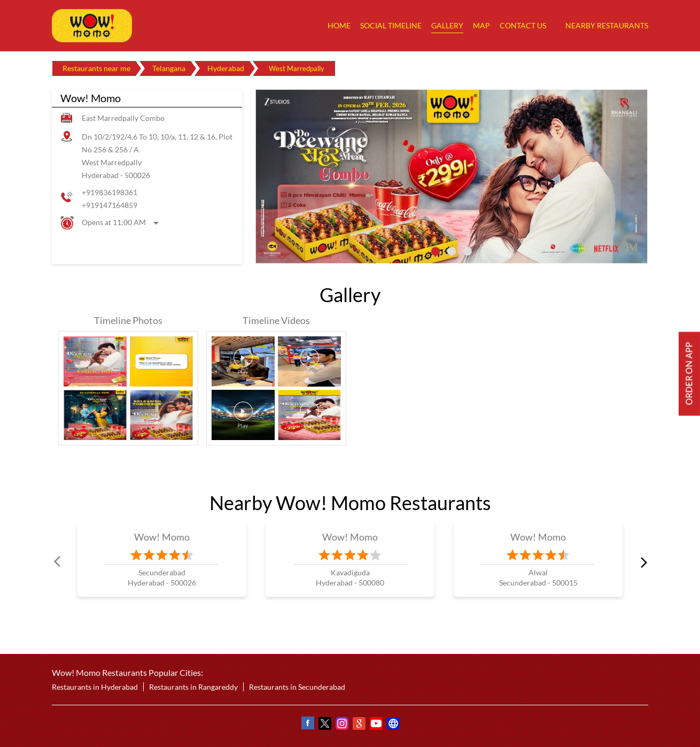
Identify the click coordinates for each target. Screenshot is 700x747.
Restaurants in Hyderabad (95, 687)
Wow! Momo (162, 537)
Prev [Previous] (58, 562)
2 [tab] (452, 251)
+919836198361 (110, 192)
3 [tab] (468, 251)
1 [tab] (435, 251)
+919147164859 (110, 205)
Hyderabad (226, 68)
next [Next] (642, 562)
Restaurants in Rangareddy (193, 687)
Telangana (169, 68)
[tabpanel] (452, 176)
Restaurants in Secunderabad (297, 687)
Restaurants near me (96, 68)
